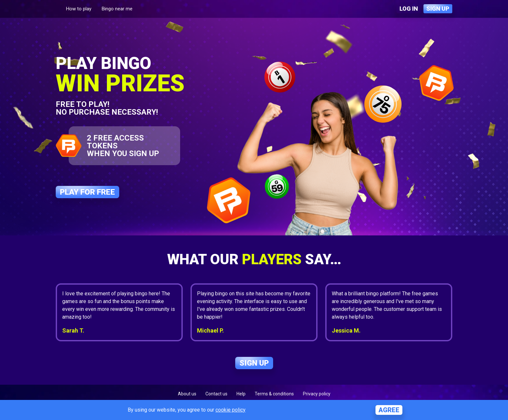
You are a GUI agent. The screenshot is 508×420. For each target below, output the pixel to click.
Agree (389, 410)
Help (241, 394)
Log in (409, 9)
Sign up (438, 9)
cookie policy (231, 410)
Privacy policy (317, 394)
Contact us (216, 394)
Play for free (87, 192)
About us (187, 394)
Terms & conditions (274, 394)
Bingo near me (117, 9)
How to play (79, 9)
